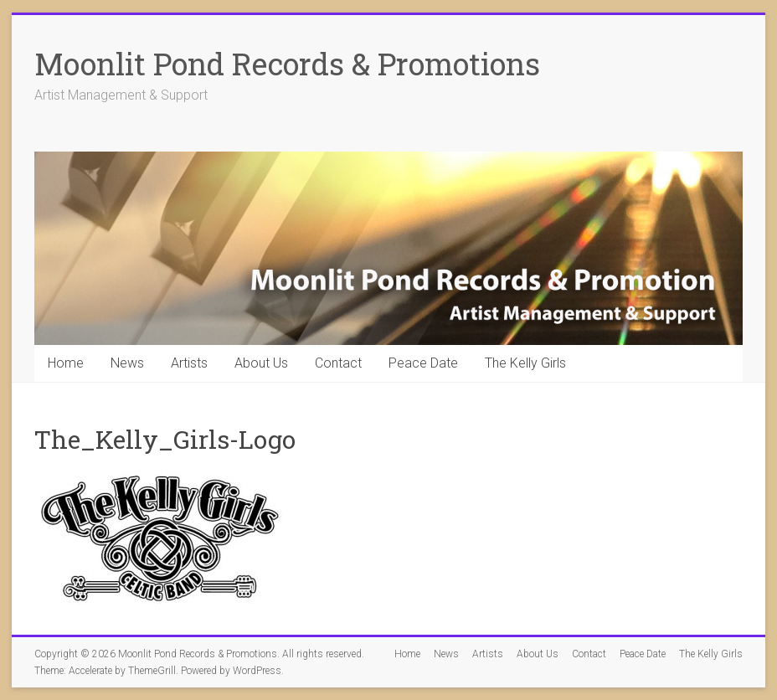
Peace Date (423, 363)
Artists (189, 363)
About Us (261, 363)
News (127, 363)
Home (66, 363)
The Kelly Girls (525, 363)
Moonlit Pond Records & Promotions (287, 64)
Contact (338, 363)
